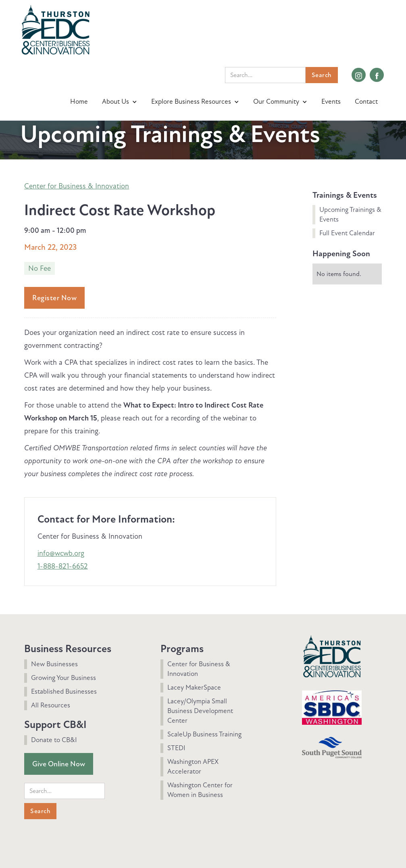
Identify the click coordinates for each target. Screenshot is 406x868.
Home (79, 101)
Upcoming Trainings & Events (350, 214)
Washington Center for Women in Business (200, 790)
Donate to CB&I (54, 740)
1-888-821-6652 (63, 566)
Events (331, 101)
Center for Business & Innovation (77, 186)
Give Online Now (59, 764)
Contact (366, 101)
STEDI (176, 748)
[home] (55, 29)
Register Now (54, 298)
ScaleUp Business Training (204, 734)
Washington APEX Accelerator (193, 767)
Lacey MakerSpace (194, 687)
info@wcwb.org (61, 553)
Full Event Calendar (347, 233)
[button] (121, 102)
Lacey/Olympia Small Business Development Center (200, 711)
